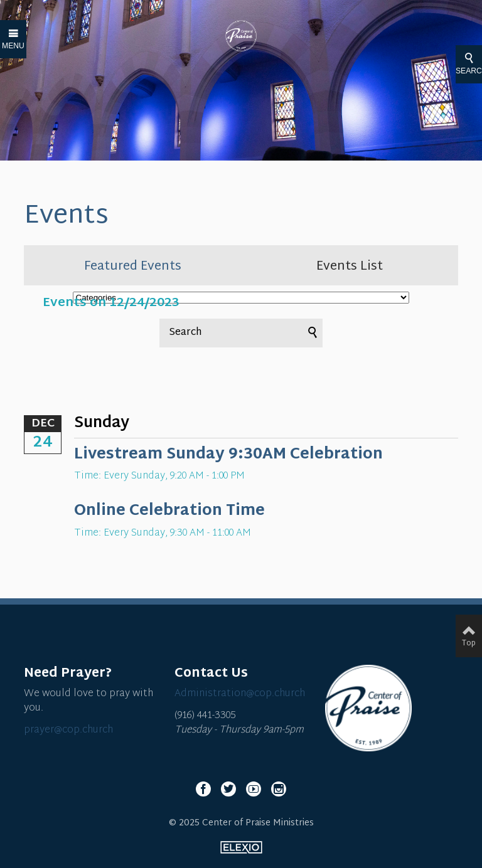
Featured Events (133, 267)
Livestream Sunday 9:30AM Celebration (228, 455)
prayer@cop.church (68, 730)
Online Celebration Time (169, 511)
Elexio (241, 847)
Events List (350, 267)
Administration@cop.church (240, 694)
